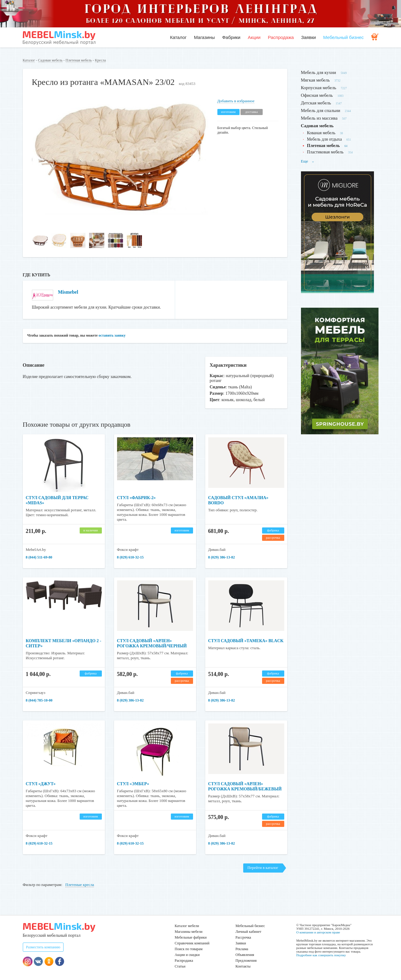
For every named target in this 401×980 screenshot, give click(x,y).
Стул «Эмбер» (133, 784)
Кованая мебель (321, 133)
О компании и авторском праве (318, 932)
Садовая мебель (50, 60)
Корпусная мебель (319, 88)
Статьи (180, 966)
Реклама (242, 949)
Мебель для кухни (319, 72)
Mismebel (68, 292)
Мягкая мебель (315, 80)
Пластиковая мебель (325, 152)
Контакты (243, 966)
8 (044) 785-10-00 (39, 700)
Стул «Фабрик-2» (137, 498)
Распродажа (281, 37)
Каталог (178, 37)
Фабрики (231, 37)
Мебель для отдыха (325, 139)
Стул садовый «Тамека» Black (246, 641)
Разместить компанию (43, 947)
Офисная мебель (317, 95)
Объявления (245, 955)
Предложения (246, 961)
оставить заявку (112, 335)
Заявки (308, 37)
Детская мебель (316, 103)
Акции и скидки (187, 955)
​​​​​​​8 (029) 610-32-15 (130, 557)
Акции (254, 37)
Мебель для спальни (321, 110)
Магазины (204, 37)
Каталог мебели (187, 926)
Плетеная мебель (79, 60)
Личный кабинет (249, 932)
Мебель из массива (319, 118)
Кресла (100, 60)
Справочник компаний (192, 943)
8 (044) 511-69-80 (39, 557)
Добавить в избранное (236, 101)
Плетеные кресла (80, 885)
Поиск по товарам (189, 949)
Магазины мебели (189, 932)
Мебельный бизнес (343, 37)
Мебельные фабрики (191, 937)
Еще (308, 161)
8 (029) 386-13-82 (222, 557)
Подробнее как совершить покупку (321, 955)
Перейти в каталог (263, 868)
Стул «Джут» (41, 784)
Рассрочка (243, 937)
